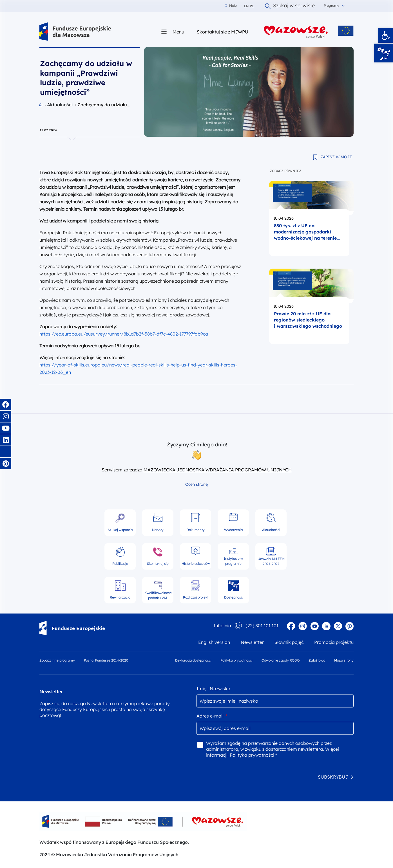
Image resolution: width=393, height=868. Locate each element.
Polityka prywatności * (253, 755)
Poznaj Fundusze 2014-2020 (106, 660)
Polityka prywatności (236, 660)
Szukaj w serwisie (290, 6)
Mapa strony (344, 660)
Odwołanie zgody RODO (281, 660)
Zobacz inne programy (57, 660)
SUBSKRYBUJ (333, 777)
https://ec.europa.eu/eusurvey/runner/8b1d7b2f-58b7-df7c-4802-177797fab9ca (124, 334)
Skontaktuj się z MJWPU (223, 32)
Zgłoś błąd (317, 660)
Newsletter (252, 642)
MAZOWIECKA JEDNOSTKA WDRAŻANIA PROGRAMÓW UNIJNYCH (218, 470)
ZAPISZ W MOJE (336, 157)
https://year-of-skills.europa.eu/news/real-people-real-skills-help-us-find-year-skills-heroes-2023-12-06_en (138, 368)
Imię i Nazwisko (213, 689)
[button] (386, 35)
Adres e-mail (212, 716)
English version (214, 642)
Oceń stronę (196, 484)
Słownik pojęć (289, 642)
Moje (231, 6)
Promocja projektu (334, 642)
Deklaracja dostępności (193, 660)
